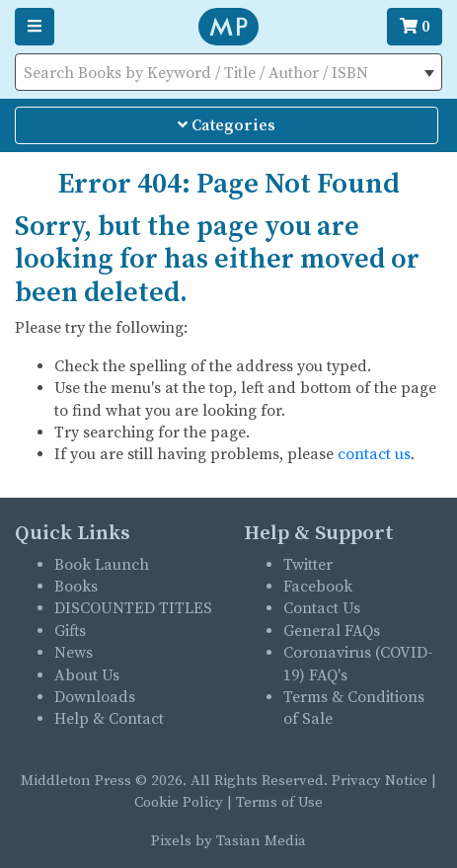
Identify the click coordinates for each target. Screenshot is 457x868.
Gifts (70, 631)
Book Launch (102, 565)
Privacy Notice (380, 781)
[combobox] (228, 72)
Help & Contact (109, 719)
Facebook (318, 587)
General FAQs (332, 631)
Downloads (95, 697)
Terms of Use (279, 802)
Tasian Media (259, 841)
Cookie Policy (179, 802)
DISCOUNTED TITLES (133, 608)
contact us (374, 454)
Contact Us (322, 608)
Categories (227, 125)
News (74, 653)
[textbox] (228, 73)
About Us (87, 675)
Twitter (308, 565)
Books (76, 587)
